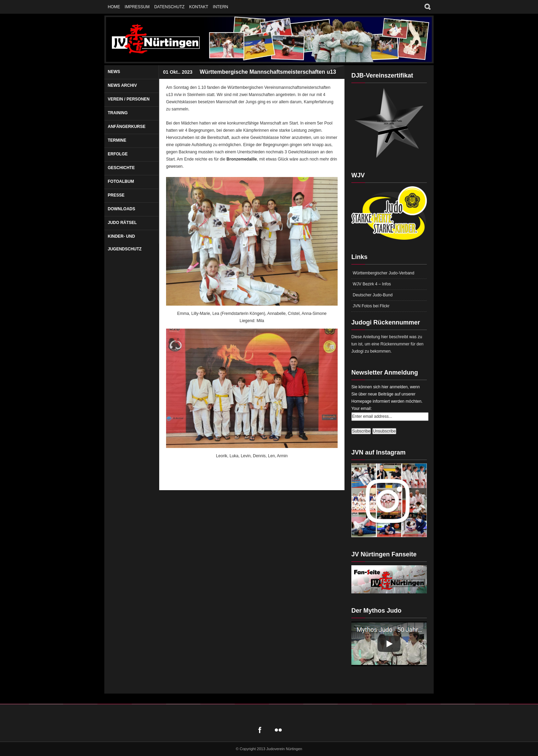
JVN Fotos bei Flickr (371, 306)
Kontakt (199, 7)
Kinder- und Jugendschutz (125, 243)
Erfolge (118, 154)
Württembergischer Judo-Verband (383, 273)
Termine (117, 140)
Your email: (362, 409)
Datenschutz (169, 7)
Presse (116, 195)
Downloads (121, 209)
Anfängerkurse (127, 127)
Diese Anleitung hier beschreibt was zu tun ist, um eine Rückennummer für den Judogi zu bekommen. (387, 344)
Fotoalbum (121, 181)
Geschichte (121, 168)
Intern (220, 7)
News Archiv (122, 85)
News (114, 72)
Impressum (137, 7)
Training (118, 113)
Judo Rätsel (122, 223)
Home (114, 7)
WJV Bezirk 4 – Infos (372, 284)
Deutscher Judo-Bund (373, 295)
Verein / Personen (129, 99)
